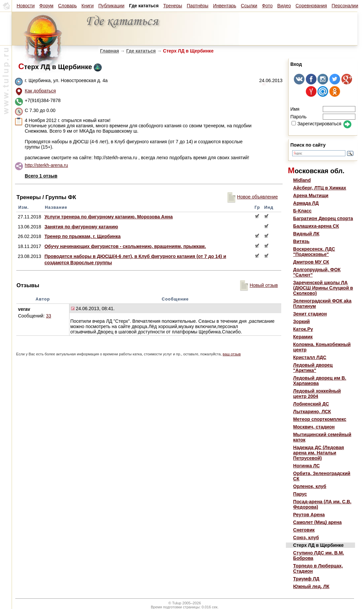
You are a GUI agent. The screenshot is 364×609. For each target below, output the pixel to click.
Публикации (111, 6)
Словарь (67, 6)
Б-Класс (303, 211)
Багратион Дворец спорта (323, 218)
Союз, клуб (306, 538)
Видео (284, 6)
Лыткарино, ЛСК (312, 412)
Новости (26, 6)
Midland (302, 180)
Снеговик (304, 530)
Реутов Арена (309, 515)
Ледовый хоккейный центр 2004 (317, 394)
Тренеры (173, 6)
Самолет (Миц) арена (317, 522)
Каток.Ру (303, 329)
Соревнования (311, 6)
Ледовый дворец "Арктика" (313, 368)
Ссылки (249, 6)
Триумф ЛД (306, 579)
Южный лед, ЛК (311, 586)
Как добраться (40, 91)
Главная (110, 51)
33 (49, 316)
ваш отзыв (232, 354)
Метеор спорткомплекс (320, 419)
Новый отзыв (259, 285)
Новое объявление (253, 197)
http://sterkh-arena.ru (47, 165)
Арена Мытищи (311, 195)
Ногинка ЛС (306, 466)
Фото (267, 6)
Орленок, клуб (310, 486)
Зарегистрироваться (316, 124)
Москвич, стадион (314, 427)
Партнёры (198, 6)
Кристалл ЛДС (310, 357)
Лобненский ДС (311, 404)
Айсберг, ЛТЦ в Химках (320, 188)
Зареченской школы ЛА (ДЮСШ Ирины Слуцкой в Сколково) (323, 288)
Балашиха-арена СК (316, 226)
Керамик (303, 337)
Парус (300, 494)
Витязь (301, 241)
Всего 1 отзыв (41, 176)
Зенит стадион (310, 314)
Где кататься (141, 51)
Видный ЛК (306, 234)
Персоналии (345, 6)
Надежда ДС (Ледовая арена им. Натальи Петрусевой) (319, 453)
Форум (46, 6)
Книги (88, 6)
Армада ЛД (306, 203)
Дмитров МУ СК (311, 262)
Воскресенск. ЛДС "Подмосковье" (314, 252)
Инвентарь (225, 6)
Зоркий (302, 321)
